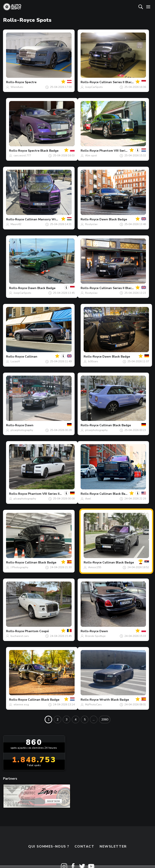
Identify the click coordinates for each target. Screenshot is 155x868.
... (94, 719)
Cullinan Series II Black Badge (121, 82)
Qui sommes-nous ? (49, 846)
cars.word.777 (22, 156)
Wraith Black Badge (114, 700)
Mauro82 (16, 224)
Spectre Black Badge (43, 151)
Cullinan (31, 357)
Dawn (29, 425)
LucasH (15, 361)
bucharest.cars (20, 636)
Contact (85, 846)
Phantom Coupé (37, 631)
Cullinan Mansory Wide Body (46, 219)
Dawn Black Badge (113, 219)
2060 (105, 719)
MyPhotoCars (93, 705)
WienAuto (17, 87)
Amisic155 (95, 567)
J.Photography (19, 567)
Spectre (31, 82)
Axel (88, 499)
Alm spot (91, 156)
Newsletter (113, 846)
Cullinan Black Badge (115, 425)
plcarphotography (22, 430)
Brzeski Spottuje (95, 636)
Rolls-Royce (15, 82)
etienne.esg (21, 705)
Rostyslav (91, 224)
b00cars (93, 361)
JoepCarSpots (94, 87)
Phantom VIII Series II (115, 151)
